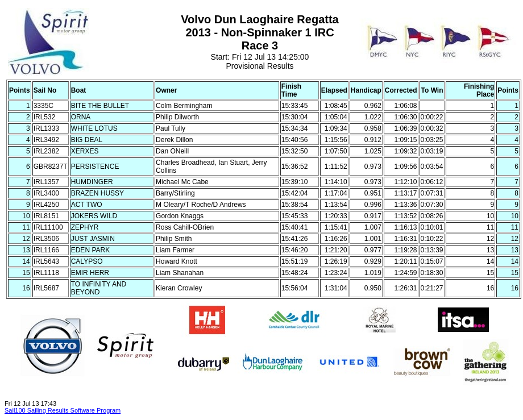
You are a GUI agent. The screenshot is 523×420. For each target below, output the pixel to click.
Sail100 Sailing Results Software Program (63, 410)
